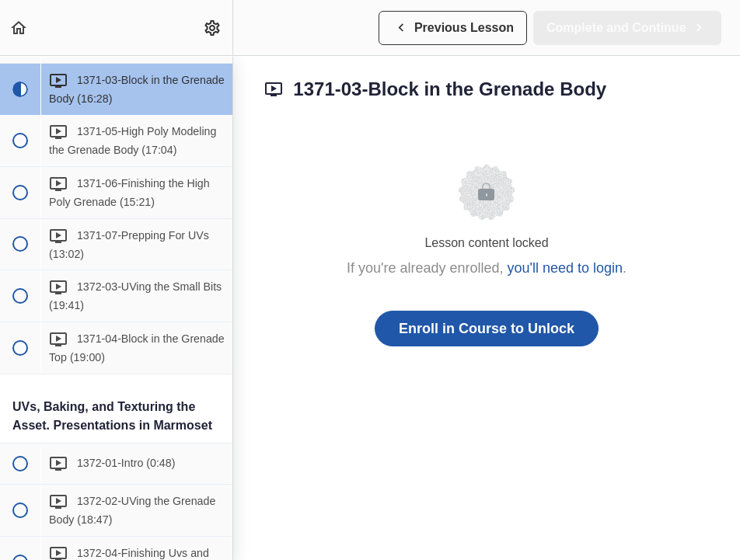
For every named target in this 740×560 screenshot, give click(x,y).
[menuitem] (213, 28)
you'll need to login (565, 268)
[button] (19, 28)
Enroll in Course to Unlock (487, 329)
